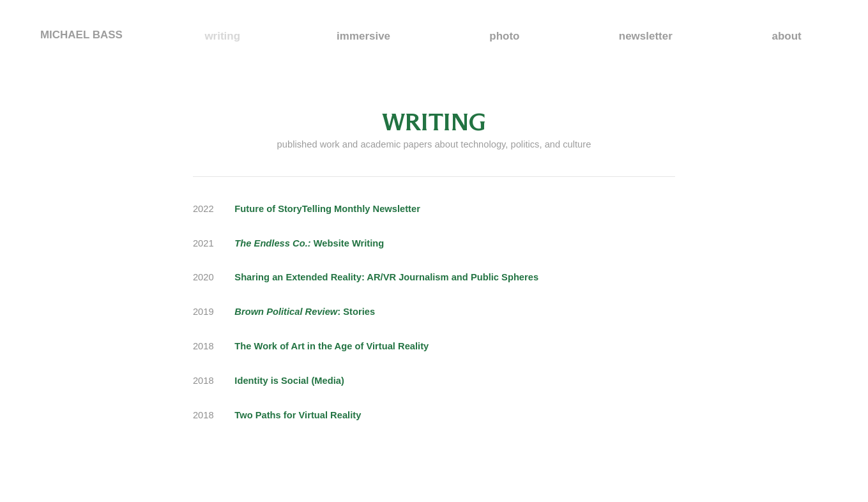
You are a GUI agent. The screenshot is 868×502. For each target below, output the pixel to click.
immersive (363, 36)
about (787, 36)
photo (504, 36)
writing (222, 36)
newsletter (646, 36)
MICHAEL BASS (81, 35)
